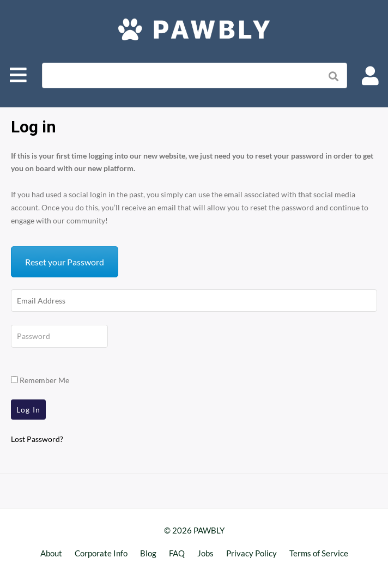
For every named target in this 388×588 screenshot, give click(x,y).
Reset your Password (65, 262)
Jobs (205, 553)
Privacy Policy (251, 553)
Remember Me (40, 380)
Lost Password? (37, 439)
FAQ (177, 553)
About (51, 553)
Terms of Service (319, 553)
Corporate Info (101, 553)
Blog (148, 553)
